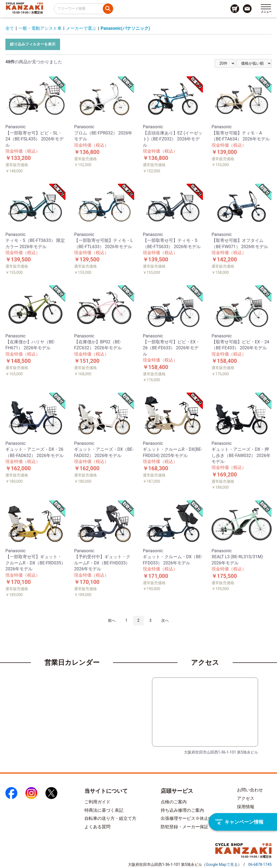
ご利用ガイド (97, 802)
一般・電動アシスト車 (40, 28)
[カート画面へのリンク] (235, 9)
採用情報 (246, 807)
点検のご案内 (174, 802)
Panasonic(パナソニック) (125, 28)
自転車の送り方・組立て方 (110, 818)
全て (10, 28)
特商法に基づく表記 (104, 810)
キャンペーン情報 (239, 822)
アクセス (246, 798)
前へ (112, 620)
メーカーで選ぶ (81, 28)
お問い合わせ (250, 790)
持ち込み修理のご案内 (182, 810)
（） (222, 864)
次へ (165, 620)
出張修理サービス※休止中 (187, 818)
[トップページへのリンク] (24, 6)
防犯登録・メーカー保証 (184, 827)
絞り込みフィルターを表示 (33, 44)
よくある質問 (97, 827)
